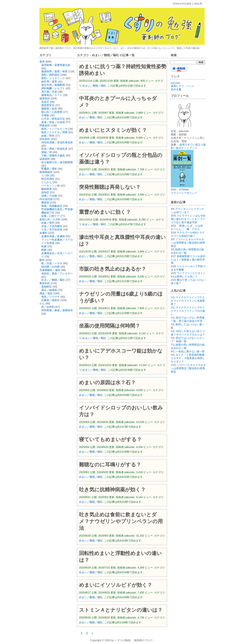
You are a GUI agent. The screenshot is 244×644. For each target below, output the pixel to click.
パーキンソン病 (50, 186)
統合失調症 (48, 179)
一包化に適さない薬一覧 (190, 351)
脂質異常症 (48, 105)
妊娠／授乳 (48, 223)
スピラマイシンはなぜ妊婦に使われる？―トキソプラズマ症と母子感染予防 (188, 219)
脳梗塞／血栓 (49, 109)
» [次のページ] (92, 633)
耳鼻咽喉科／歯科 (50, 270)
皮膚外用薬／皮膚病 (53, 236)
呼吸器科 (45, 125)
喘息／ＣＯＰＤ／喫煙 (54, 132)
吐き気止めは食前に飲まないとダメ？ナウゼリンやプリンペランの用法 (121, 521)
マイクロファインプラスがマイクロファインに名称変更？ (188, 301)
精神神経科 (46, 172)
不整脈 (45, 115)
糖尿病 (45, 202)
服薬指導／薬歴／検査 (54, 71)
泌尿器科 (45, 159)
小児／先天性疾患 (52, 230)
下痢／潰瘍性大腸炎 (53, 156)
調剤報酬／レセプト (53, 88)
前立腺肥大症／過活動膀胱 (57, 162)
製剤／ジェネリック (53, 78)
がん (42, 304)
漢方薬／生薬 (49, 92)
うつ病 (45, 175)
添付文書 (176, 89)
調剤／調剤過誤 (50, 75)
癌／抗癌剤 (48, 307)
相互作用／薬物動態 (53, 85)
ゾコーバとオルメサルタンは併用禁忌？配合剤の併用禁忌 (188, 243)
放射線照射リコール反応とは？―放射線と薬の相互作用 (188, 260)
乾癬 (44, 246)
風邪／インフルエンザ (54, 129)
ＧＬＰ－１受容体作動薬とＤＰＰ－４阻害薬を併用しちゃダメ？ (188, 358)
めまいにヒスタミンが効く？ (113, 130)
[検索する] (183, 62)
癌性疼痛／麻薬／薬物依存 (57, 310)
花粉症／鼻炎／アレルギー (57, 273)
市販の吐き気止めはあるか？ (113, 269)
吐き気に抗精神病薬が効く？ (112, 490)
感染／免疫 (46, 293)
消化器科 (45, 139)
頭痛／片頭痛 (49, 196)
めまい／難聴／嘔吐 (94, 86)
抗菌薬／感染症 (50, 300)
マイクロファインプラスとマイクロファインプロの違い (188, 311)
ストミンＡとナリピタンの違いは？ (121, 610)
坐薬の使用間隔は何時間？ (110, 326)
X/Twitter (184, 190)
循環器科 (45, 98)
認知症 (45, 192)
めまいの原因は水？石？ (107, 383)
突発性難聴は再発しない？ (110, 187)
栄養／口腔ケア (50, 216)
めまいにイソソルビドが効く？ (116, 585)
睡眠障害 (47, 189)
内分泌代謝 (46, 199)
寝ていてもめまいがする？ (110, 439)
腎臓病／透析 (49, 169)
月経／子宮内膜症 (52, 226)
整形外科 (45, 283)
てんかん (47, 182)
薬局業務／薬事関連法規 (56, 65)
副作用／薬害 (49, 82)
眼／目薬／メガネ (52, 263)
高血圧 (45, 102)
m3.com (175, 83)
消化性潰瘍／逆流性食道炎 (57, 142)
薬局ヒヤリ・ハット (183, 86)
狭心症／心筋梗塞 (52, 112)
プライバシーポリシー (184, 193)
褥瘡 (44, 250)
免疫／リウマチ (50, 297)
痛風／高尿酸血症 (52, 206)
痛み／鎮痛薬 (49, 290)
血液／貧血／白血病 (53, 122)
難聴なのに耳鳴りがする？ (110, 465)
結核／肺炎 (48, 136)
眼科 (42, 260)
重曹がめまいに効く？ (105, 212)
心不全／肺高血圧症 (53, 119)
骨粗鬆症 (47, 287)
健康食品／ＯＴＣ (52, 95)
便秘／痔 (47, 152)
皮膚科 (43, 233)
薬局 (42, 62)
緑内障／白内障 (50, 267)
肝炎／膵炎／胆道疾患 (54, 149)
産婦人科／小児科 (50, 219)
